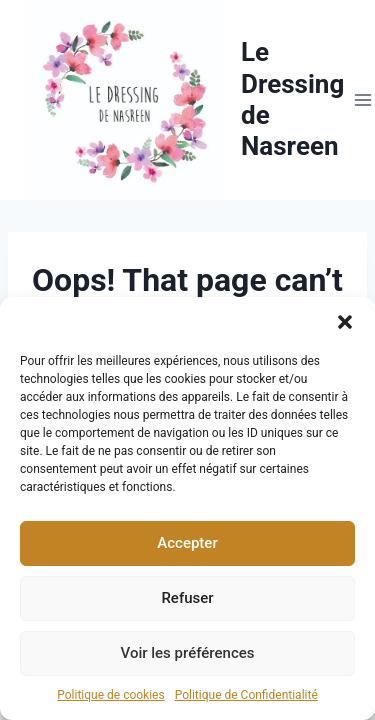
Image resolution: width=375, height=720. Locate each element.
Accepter (187, 543)
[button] (345, 322)
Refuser (187, 598)
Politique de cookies (110, 695)
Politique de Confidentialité (246, 695)
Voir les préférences (188, 653)
